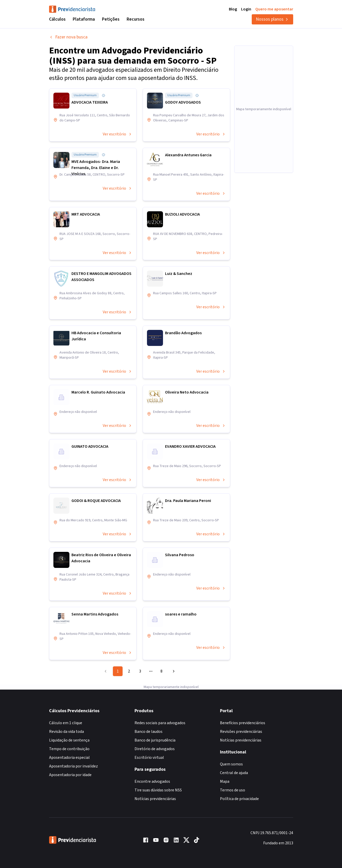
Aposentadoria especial (69, 758)
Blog (233, 9)
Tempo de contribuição (69, 749)
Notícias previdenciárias (155, 799)
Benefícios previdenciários (243, 723)
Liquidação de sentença (69, 740)
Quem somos (231, 764)
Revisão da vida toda (66, 732)
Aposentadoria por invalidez (73, 766)
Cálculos (57, 19)
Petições (111, 19)
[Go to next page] (173, 671)
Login (246, 9)
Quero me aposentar (274, 9)
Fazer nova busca (68, 37)
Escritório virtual (149, 758)
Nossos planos (272, 19)
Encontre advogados (152, 781)
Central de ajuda (234, 773)
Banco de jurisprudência (155, 740)
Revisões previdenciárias (241, 732)
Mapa (225, 781)
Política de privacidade (239, 799)
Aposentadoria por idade (70, 775)
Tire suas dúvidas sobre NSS (158, 790)
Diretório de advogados (155, 749)
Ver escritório (117, 134)
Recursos (136, 19)
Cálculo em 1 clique (66, 723)
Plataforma (84, 19)
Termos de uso (233, 790)
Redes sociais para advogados (160, 723)
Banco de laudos (148, 732)
